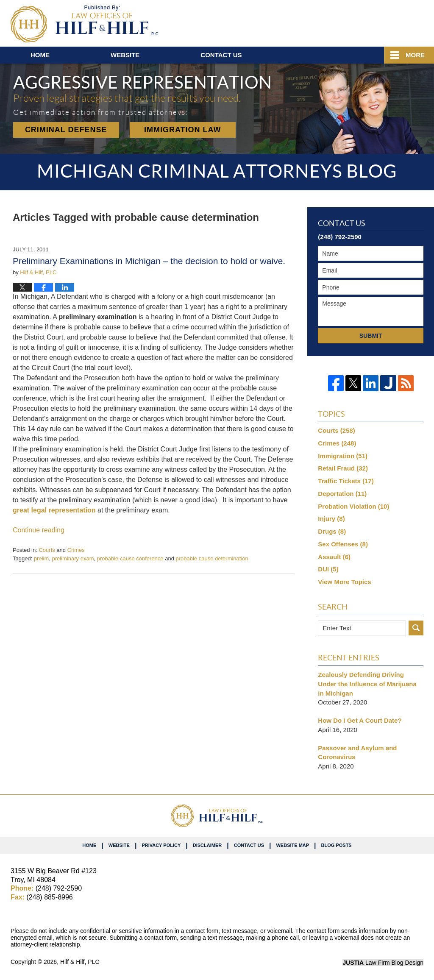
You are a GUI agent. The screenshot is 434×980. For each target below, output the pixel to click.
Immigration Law (183, 130)
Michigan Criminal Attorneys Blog (84, 24)
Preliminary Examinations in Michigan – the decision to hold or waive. (149, 261)
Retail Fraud (343, 468)
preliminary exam (73, 558)
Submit (371, 336)
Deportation (342, 494)
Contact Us (249, 845)
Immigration (343, 456)
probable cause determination (212, 558)
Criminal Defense (66, 130)
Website (125, 55)
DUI (328, 569)
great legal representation (54, 510)
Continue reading (39, 530)
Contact (221, 55)
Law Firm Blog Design (383, 963)
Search (416, 628)
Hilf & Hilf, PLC (80, 962)
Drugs (332, 531)
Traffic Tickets (346, 481)
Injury (331, 519)
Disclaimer (207, 845)
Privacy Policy (161, 845)
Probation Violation (353, 506)
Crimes (76, 550)
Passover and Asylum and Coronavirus (357, 753)
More (415, 55)
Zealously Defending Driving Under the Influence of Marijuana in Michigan (367, 684)
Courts (47, 550)
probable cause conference (130, 558)
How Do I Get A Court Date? (360, 720)
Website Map (292, 845)
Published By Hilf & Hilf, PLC (374, 22)
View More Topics (344, 582)
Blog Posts (337, 845)
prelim (41, 558)
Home (40, 55)
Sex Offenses (343, 544)
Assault (334, 557)
